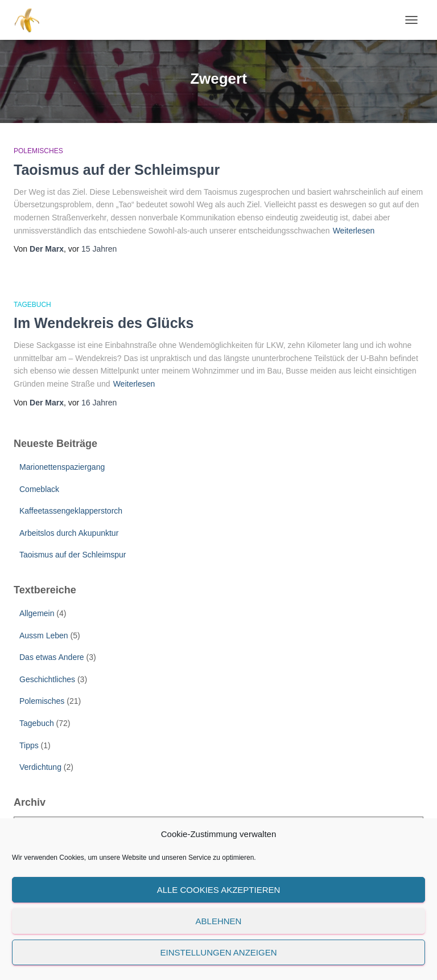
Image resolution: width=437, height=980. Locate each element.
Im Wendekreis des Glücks (104, 323)
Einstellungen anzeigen (218, 952)
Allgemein (37, 613)
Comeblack (39, 489)
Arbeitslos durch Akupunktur (69, 533)
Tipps (29, 745)
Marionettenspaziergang (62, 467)
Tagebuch (32, 305)
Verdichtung (40, 767)
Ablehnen (219, 921)
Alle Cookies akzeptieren (219, 890)
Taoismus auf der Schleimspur (117, 170)
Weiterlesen (354, 231)
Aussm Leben (44, 635)
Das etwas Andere (52, 657)
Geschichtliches (47, 679)
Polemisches (38, 151)
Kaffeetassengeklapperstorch (71, 511)
